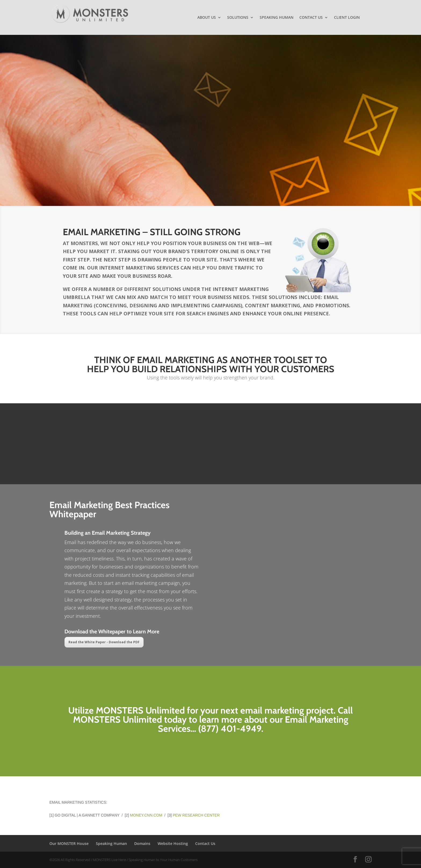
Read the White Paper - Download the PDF (104, 642)
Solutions (238, 18)
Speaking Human (277, 18)
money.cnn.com (146, 815)
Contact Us (311, 18)
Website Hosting (173, 843)
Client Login (347, 18)
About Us (207, 18)
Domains (142, 843)
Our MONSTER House (69, 843)
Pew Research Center (196, 815)
